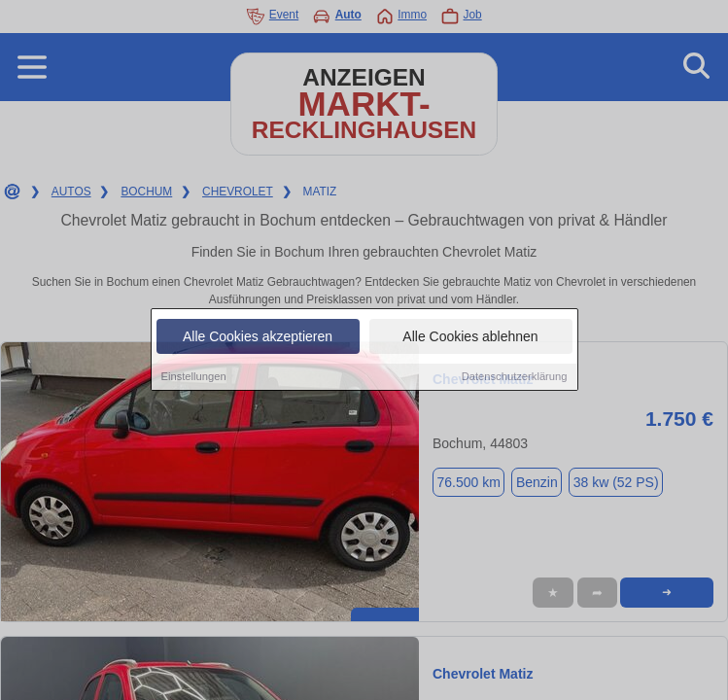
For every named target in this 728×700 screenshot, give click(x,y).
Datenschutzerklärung (515, 377)
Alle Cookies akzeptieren (258, 337)
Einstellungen (194, 377)
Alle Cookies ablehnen (470, 337)
